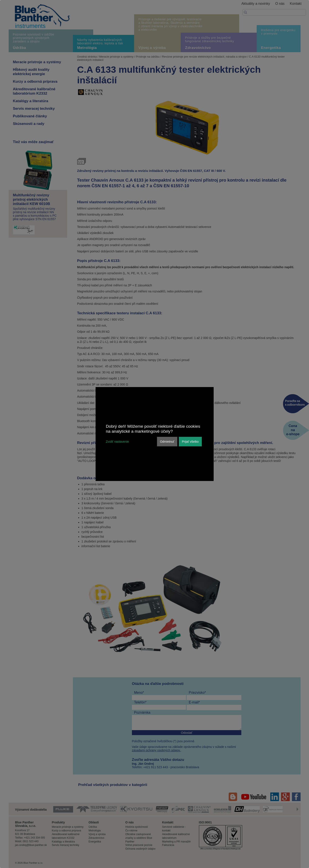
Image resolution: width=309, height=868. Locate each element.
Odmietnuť (167, 442)
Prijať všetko (190, 442)
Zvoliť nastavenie (117, 442)
